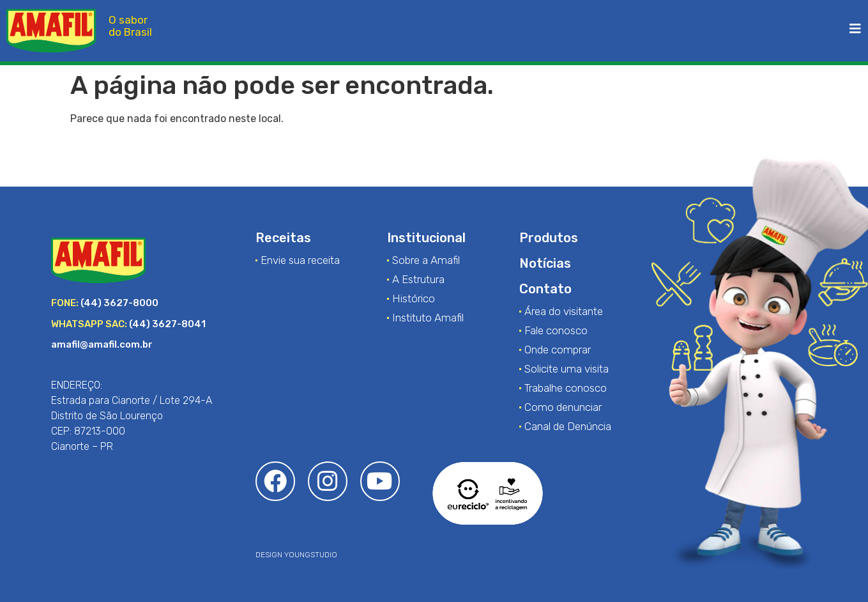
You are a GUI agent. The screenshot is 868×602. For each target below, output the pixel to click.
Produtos (549, 238)
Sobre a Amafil (426, 260)
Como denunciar (563, 407)
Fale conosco (556, 330)
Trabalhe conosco (566, 388)
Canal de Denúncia (568, 426)
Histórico (414, 298)
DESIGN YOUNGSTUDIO (296, 555)
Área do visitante (564, 311)
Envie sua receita (300, 260)
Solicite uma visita (567, 369)
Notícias (545, 263)
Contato (545, 289)
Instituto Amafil (428, 318)
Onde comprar (558, 350)
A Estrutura (418, 279)
